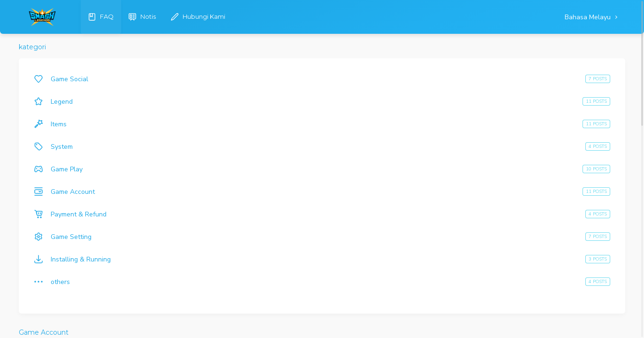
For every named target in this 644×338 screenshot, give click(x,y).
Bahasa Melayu (589, 17)
